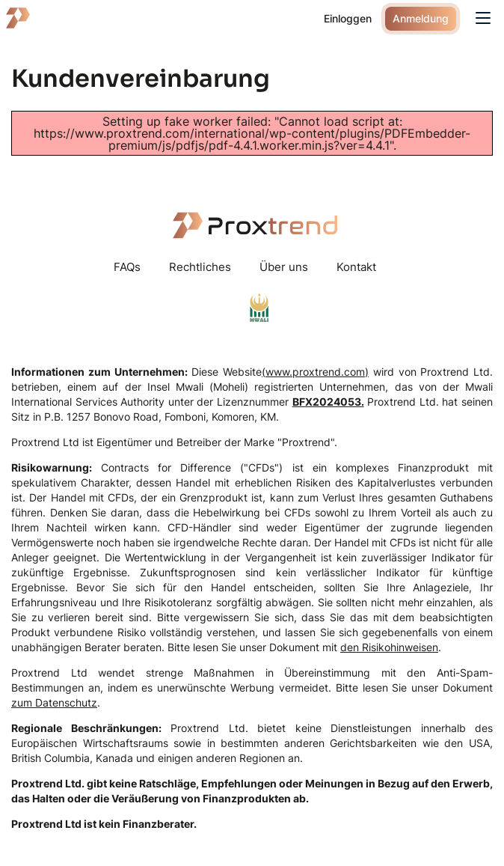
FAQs (127, 267)
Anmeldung (421, 18)
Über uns (284, 267)
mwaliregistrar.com (259, 308)
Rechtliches (200, 267)
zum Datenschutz (54, 702)
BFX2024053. (328, 402)
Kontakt (356, 267)
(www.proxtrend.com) (315, 372)
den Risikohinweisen (389, 647)
